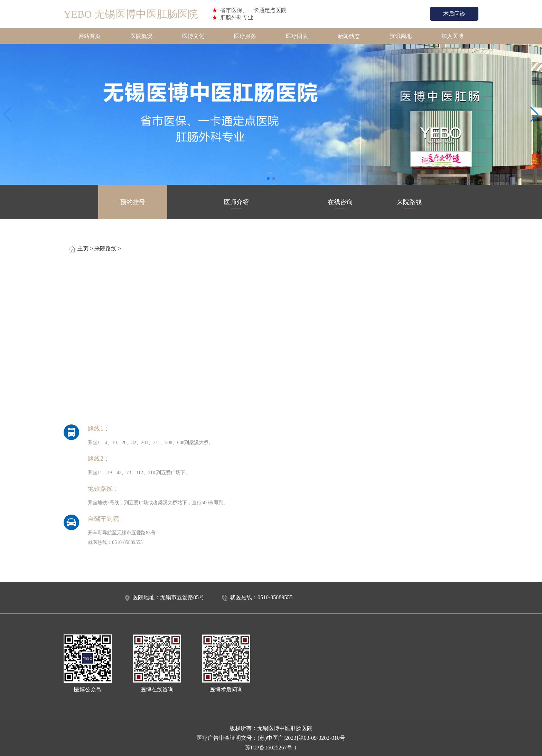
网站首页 (90, 36)
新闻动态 (349, 36)
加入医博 (452, 36)
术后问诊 (454, 14)
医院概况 (141, 36)
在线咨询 (340, 204)
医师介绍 (236, 204)
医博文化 (193, 36)
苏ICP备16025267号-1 (271, 748)
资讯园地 (401, 36)
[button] (268, 179)
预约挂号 (133, 204)
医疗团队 (297, 36)
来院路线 (409, 204)
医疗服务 (245, 36)
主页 (83, 248)
